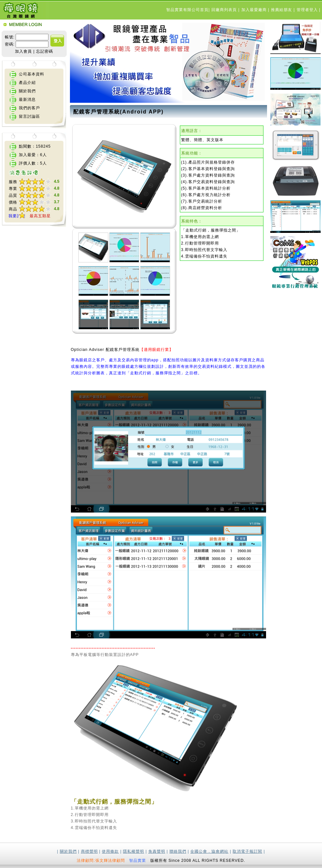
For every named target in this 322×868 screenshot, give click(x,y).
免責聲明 (157, 851)
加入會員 (23, 51)
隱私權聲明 (134, 851)
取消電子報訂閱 (247, 851)
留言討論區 (29, 116)
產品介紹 (27, 83)
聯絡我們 (178, 851)
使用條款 (110, 851)
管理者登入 (308, 10)
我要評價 (17, 216)
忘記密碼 (45, 51)
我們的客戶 (29, 108)
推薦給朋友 (282, 10)
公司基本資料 (32, 74)
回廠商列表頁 (225, 10)
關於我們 (27, 91)
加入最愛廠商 (255, 10)
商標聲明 (89, 851)
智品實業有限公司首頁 (187, 10)
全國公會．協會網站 (209, 851)
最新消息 (27, 100)
